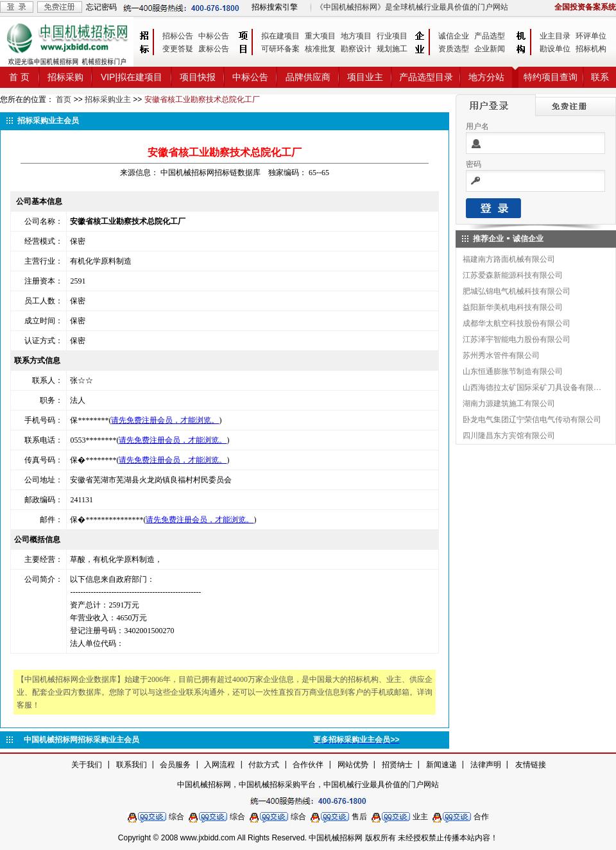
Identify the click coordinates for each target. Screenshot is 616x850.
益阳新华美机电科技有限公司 (513, 307)
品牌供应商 (308, 77)
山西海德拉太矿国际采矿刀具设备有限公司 (533, 387)
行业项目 (392, 36)
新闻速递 (441, 765)
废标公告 (214, 49)
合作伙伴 (308, 765)
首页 (64, 99)
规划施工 (392, 49)
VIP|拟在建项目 (132, 77)
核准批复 (320, 49)
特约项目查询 (551, 77)
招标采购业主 (108, 99)
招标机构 (591, 49)
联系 (600, 77)
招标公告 (178, 36)
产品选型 (490, 36)
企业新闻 (490, 49)
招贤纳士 (397, 765)
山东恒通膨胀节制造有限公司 (513, 371)
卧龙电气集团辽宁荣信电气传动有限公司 (532, 420)
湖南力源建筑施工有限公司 (509, 404)
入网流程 (219, 765)
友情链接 (531, 765)
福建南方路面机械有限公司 (509, 259)
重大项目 (320, 36)
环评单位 (591, 36)
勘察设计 (356, 49)
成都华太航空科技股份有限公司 (517, 323)
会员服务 (175, 765)
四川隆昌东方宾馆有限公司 (509, 436)
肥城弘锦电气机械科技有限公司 (517, 291)
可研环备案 (280, 49)
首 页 (19, 77)
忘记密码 (101, 7)
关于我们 (87, 765)
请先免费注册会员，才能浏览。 (165, 420)
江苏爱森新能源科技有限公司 (513, 275)
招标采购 (65, 77)
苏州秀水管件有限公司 (501, 355)
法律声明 (486, 765)
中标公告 (214, 36)
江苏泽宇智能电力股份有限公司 (517, 339)
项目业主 (365, 77)
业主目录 (555, 36)
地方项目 (356, 36)
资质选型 (454, 49)
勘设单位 (555, 49)
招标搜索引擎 (275, 7)
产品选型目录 (426, 77)
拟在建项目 (280, 36)
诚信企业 (454, 36)
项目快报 (198, 77)
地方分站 (486, 77)
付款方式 (264, 765)
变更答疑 (178, 49)
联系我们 (132, 765)
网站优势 (353, 765)
